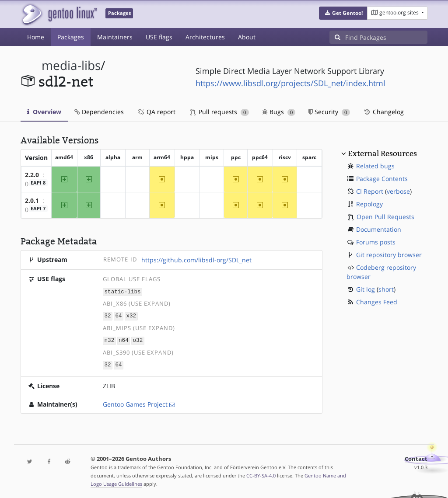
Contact (416, 457)
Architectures (205, 37)
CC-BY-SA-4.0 (261, 474)
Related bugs (375, 166)
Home (36, 37)
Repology (369, 204)
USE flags (159, 37)
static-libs (123, 291)
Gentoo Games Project (135, 402)
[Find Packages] (386, 37)
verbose (398, 191)
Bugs (279, 112)
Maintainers (115, 37)
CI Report (370, 191)
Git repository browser (389, 255)
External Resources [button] (382, 153)
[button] (343, 13)
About (247, 37)
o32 (138, 340)
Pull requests (220, 112)
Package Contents (382, 179)
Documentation (379, 229)
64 (118, 315)
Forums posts (376, 242)
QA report (156, 112)
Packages (71, 37)
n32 (110, 340)
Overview (44, 112)
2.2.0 (32, 175)
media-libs (71, 65)
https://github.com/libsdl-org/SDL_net (196, 260)
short (386, 289)
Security (329, 112)
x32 (131, 315)
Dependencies (99, 112)
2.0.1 (32, 200)
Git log (366, 289)
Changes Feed (377, 302)
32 (108, 315)
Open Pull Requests (385, 217)
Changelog (383, 112)
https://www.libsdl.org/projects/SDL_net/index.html (290, 83)
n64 (124, 340)
